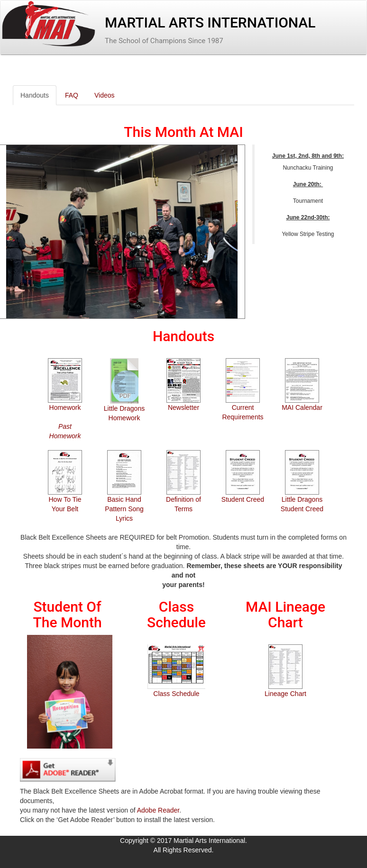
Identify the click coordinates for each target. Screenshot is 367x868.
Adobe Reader (158, 810)
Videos (105, 95)
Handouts (35, 95)
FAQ (72, 95)
